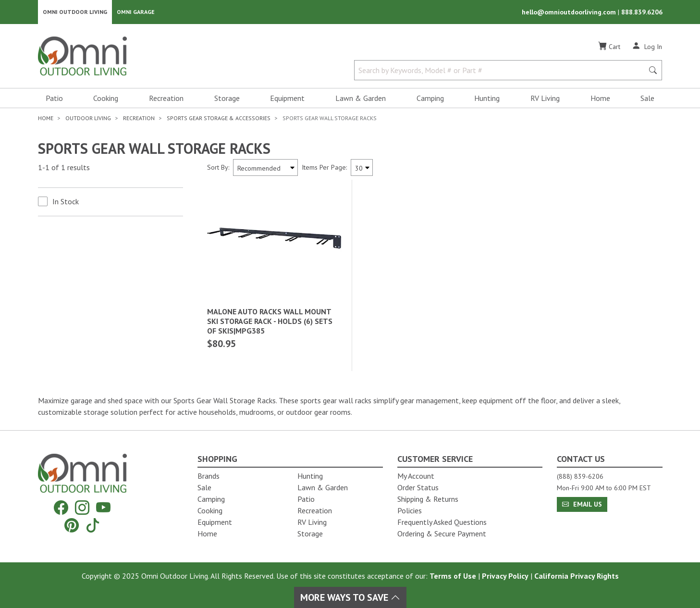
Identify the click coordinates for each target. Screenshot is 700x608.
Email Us (582, 504)
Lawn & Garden (361, 99)
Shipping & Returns (428, 499)
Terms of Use (453, 576)
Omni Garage (136, 12)
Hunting (487, 99)
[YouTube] (103, 508)
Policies (410, 510)
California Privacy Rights (577, 576)
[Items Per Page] (362, 168)
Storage (227, 99)
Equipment (287, 99)
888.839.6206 (642, 12)
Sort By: (218, 168)
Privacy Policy (505, 576)
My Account (416, 476)
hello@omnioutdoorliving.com (570, 12)
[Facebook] (61, 508)
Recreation (166, 99)
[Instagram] (82, 508)
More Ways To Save (350, 597)
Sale (647, 99)
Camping (430, 99)
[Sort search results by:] (265, 168)
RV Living (545, 99)
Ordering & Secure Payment (442, 534)
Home (600, 99)
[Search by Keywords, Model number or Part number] (502, 71)
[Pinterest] (72, 525)
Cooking (106, 99)
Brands (209, 476)
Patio (54, 99)
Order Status (418, 487)
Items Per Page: (324, 168)
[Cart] (609, 48)
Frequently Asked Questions (442, 522)
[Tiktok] (93, 525)
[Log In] (647, 47)
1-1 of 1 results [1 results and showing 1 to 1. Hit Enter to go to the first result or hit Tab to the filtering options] (64, 169)
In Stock (66, 202)
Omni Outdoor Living (75, 12)
